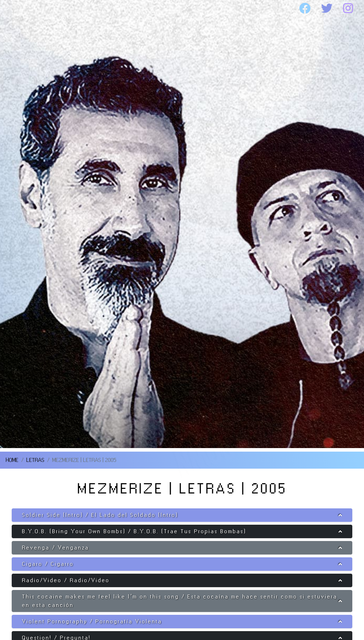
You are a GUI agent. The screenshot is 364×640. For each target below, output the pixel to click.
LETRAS (35, 460)
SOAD (87, 9)
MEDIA (250, 9)
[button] (182, 515)
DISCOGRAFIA (167, 9)
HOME (26, 9)
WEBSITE (31, 26)
